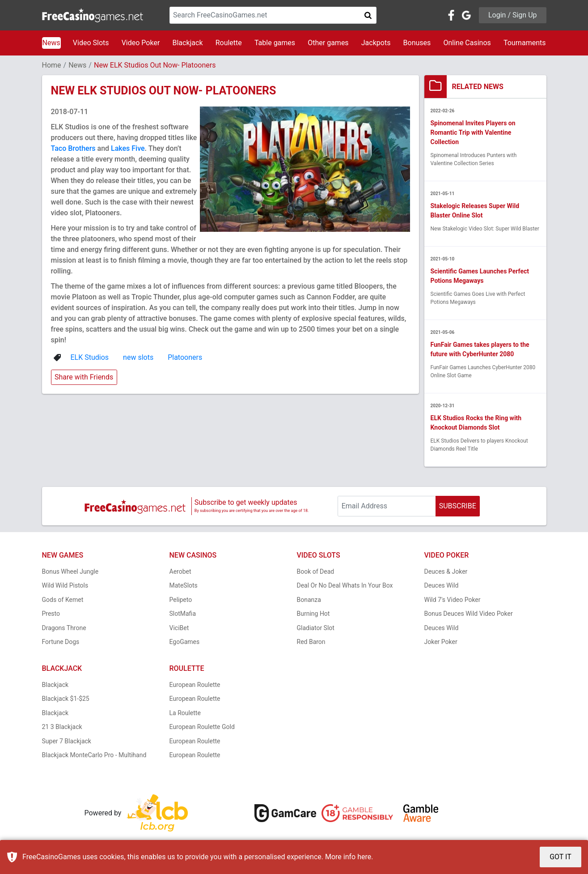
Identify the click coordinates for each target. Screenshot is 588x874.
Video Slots (91, 43)
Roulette (229, 43)
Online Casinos (467, 43)
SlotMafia (183, 614)
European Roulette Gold (202, 727)
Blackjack (187, 43)
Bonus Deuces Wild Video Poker (469, 614)
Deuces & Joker (446, 571)
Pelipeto (181, 600)
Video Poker (141, 43)
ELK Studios (90, 357)
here (364, 857)
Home (52, 65)
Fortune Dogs (61, 642)
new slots (138, 357)
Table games (275, 43)
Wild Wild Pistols (65, 585)
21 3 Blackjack (62, 727)
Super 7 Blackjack (67, 741)
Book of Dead (316, 571)
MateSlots (184, 585)
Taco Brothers (73, 148)
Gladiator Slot (316, 628)
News (51, 43)
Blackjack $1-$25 (66, 699)
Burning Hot (313, 614)
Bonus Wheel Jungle (70, 571)
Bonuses (417, 43)
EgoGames (185, 642)
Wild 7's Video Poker (453, 600)
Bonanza (309, 600)
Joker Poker (441, 642)
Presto (51, 614)
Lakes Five (128, 148)
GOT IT (561, 857)
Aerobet (180, 571)
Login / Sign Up (513, 15)
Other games (328, 43)
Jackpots (376, 43)
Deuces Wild (442, 585)
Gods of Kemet (63, 600)
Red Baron (311, 642)
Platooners (185, 357)
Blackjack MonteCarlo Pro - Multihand (94, 755)
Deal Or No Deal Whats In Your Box (345, 585)
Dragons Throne (64, 628)
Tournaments (525, 43)
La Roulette (185, 713)
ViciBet (179, 628)
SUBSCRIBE (458, 506)
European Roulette (195, 685)
